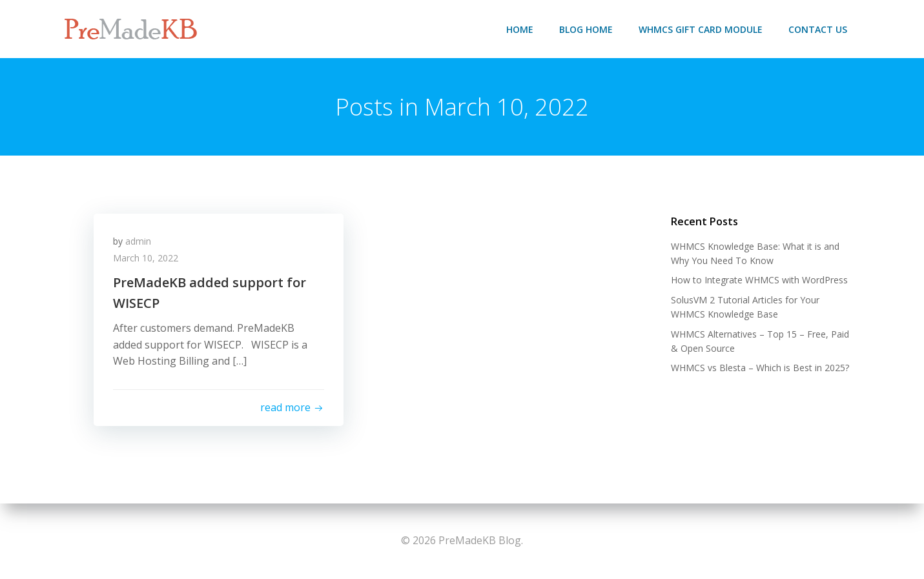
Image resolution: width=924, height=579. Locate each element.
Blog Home (586, 29)
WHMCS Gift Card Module (701, 29)
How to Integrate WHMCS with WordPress (759, 280)
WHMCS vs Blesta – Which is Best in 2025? (760, 368)
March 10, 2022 (146, 258)
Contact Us (818, 29)
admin (138, 241)
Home (520, 29)
